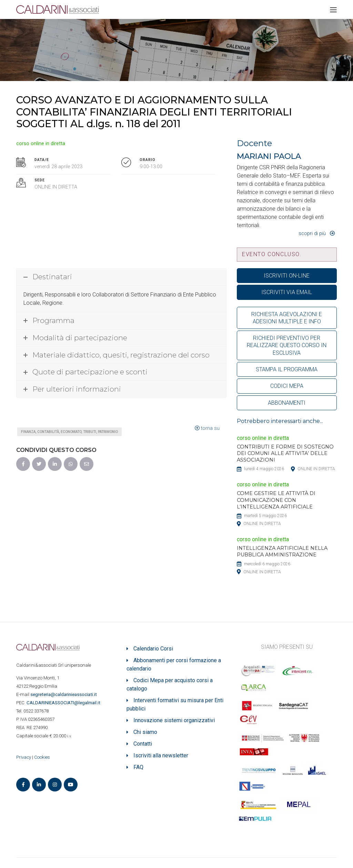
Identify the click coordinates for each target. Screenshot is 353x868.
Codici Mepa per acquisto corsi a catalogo (170, 684)
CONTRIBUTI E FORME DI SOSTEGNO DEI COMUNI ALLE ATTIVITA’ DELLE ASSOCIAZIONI (285, 453)
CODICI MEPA (287, 386)
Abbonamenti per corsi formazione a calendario (174, 664)
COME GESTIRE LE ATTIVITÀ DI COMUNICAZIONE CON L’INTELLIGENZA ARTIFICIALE (276, 500)
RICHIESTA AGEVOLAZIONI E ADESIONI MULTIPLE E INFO (287, 318)
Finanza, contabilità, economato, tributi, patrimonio (69, 432)
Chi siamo (145, 732)
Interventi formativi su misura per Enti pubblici (175, 704)
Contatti (143, 744)
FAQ (138, 767)
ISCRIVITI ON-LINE (287, 276)
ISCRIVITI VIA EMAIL (287, 292)
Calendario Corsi (153, 649)
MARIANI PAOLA (269, 156)
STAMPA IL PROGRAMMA (287, 369)
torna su (207, 428)
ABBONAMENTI (287, 403)
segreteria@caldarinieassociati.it (64, 694)
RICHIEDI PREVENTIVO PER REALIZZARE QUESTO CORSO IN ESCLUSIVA (287, 345)
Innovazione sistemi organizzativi (174, 720)
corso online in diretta (41, 144)
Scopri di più (312, 234)
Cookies (42, 757)
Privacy (24, 757)
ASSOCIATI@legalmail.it (64, 703)
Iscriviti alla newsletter (161, 755)
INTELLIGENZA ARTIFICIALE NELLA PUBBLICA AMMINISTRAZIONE (282, 551)
